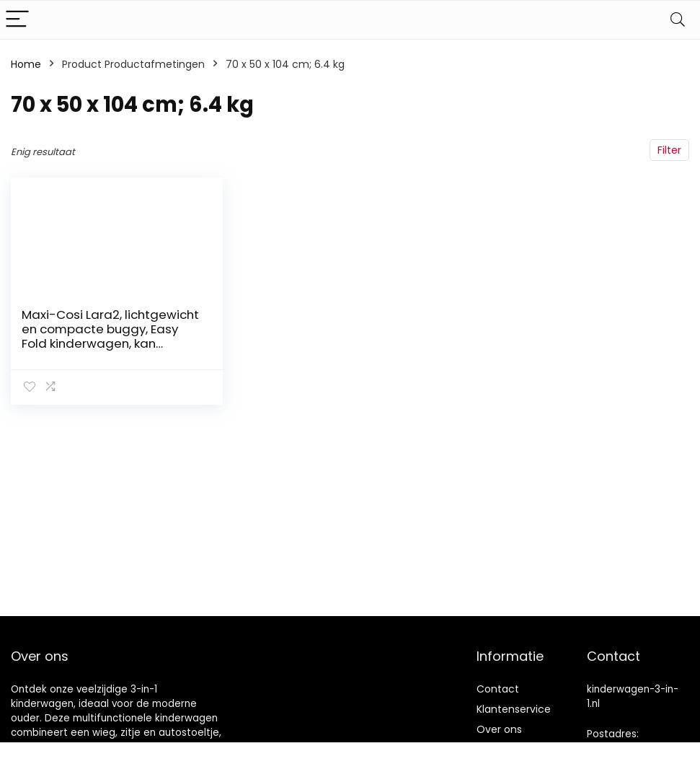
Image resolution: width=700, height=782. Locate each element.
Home (26, 64)
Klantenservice (514, 709)
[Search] (678, 20)
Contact (498, 689)
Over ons (499, 729)
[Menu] (17, 20)
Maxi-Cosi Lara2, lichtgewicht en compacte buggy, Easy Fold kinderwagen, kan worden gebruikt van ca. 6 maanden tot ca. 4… (110, 343)
